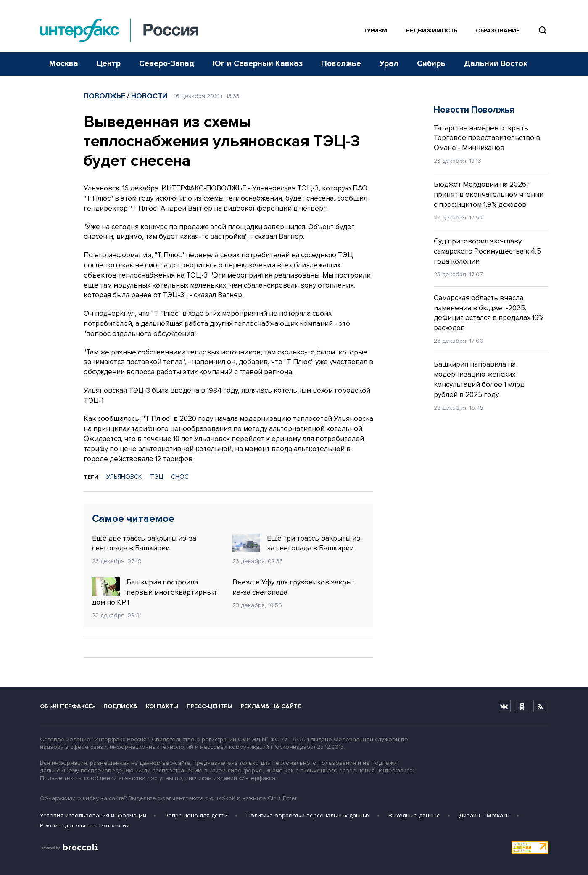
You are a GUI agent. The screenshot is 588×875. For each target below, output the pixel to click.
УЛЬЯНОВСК (124, 477)
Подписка (120, 706)
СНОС (180, 477)
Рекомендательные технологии (85, 826)
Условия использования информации (93, 816)
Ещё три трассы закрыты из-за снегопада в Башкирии (298, 543)
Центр (109, 64)
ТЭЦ (157, 477)
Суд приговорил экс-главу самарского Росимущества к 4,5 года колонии (487, 251)
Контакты (162, 706)
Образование (498, 30)
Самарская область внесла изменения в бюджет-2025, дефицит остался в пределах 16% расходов (489, 313)
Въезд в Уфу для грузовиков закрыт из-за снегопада (294, 587)
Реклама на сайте (271, 706)
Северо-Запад (167, 64)
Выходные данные (414, 816)
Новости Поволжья (474, 110)
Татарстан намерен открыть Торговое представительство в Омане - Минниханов (487, 138)
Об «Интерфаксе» (67, 706)
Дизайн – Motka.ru (484, 816)
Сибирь (431, 64)
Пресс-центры (210, 706)
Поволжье (341, 64)
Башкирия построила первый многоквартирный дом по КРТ (154, 592)
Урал (389, 64)
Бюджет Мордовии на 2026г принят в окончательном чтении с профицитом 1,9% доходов (489, 194)
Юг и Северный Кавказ (258, 64)
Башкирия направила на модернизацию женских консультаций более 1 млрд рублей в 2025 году (479, 379)
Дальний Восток (496, 64)
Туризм (375, 30)
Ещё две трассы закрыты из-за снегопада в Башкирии (144, 543)
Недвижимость (431, 30)
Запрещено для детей (196, 816)
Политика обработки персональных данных (308, 816)
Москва (64, 64)
